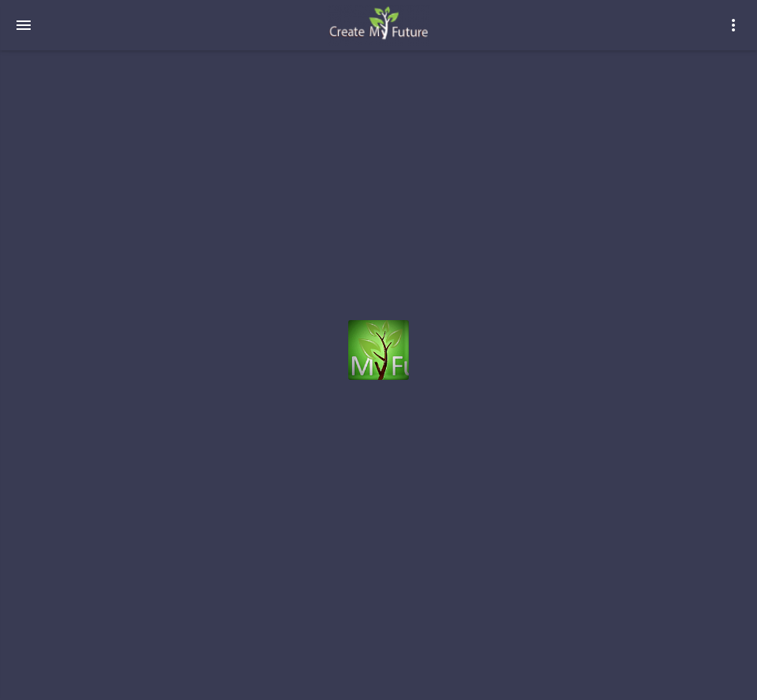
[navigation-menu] (24, 25)
